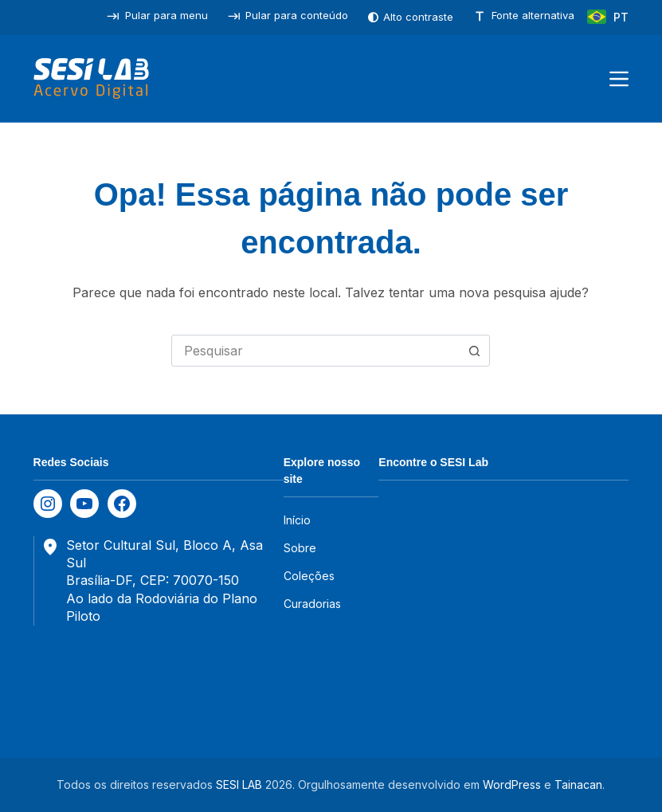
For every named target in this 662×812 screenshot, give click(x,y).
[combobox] (315, 351)
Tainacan (578, 785)
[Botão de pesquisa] (474, 351)
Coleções (309, 576)
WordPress (512, 785)
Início (297, 520)
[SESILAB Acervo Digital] (91, 79)
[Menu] (619, 79)
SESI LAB (239, 785)
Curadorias (312, 604)
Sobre (300, 548)
